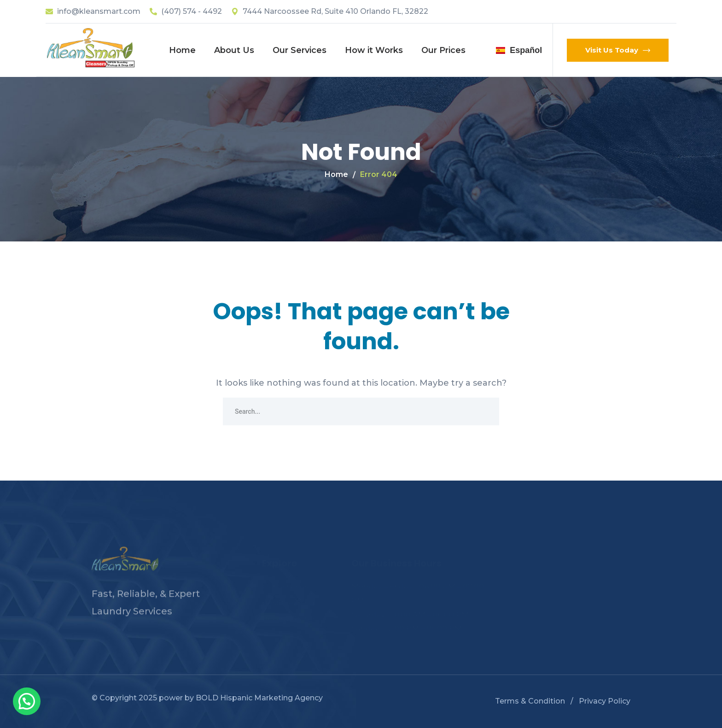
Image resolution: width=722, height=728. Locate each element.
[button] (27, 701)
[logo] (91, 47)
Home (336, 174)
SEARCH (485, 411)
